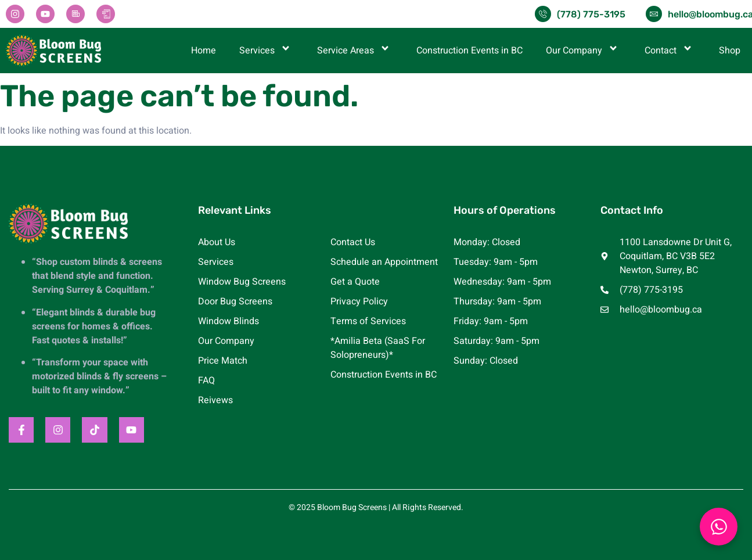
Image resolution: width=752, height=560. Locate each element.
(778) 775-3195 (591, 14)
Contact (670, 50)
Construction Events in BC (469, 51)
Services (267, 50)
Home (204, 51)
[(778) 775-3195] (543, 14)
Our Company (584, 50)
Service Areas (355, 50)
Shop (730, 51)
